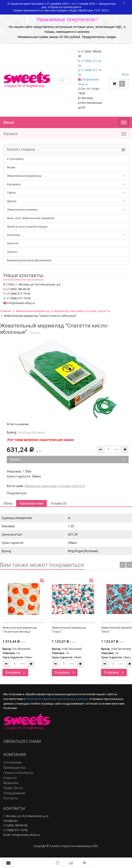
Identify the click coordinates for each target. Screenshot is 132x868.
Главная (5, 311)
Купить (67, 459)
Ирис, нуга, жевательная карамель (31, 218)
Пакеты (12, 252)
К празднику (15, 159)
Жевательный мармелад (24, 176)
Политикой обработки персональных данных (57, 699)
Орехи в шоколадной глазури (27, 227)
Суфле (11, 193)
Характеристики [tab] (31, 503)
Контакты (11, 798)
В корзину (15, 672)
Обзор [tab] (8, 503)
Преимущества (14, 768)
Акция (11, 167)
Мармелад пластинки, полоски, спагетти (82, 311)
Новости (10, 778)
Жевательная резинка (22, 210)
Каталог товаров (21, 150)
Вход (125, 74)
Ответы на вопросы (18, 773)
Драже (12, 201)
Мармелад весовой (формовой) (29, 260)
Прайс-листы (13, 788)
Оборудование (14, 793)
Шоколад (13, 235)
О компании (12, 762)
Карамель (14, 184)
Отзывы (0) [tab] (59, 503)
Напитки (13, 243)
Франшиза (11, 783)
